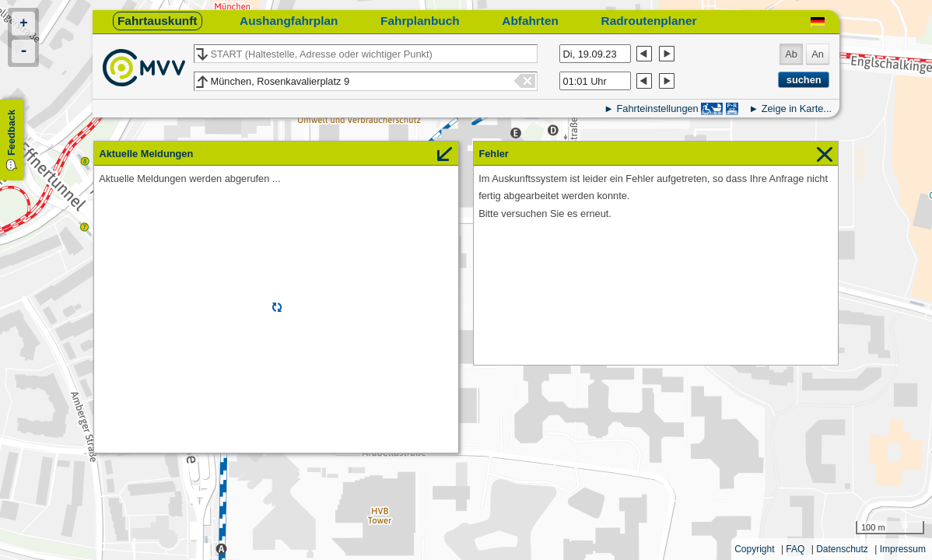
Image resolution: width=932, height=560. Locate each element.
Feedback (11, 133)
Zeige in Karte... (797, 108)
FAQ (795, 549)
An (818, 54)
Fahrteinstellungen (657, 108)
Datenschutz (842, 549)
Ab (791, 54)
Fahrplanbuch (420, 21)
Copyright (754, 549)
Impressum (903, 549)
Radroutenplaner (649, 21)
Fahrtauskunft (157, 21)
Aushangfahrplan (289, 21)
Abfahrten (530, 21)
